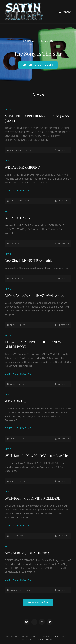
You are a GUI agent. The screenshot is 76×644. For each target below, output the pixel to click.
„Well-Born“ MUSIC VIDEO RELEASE (32, 498)
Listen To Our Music (40, 66)
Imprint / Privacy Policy (56, 636)
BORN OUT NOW (17, 218)
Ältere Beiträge (38, 603)
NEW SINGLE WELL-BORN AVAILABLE (34, 295)
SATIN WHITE (33, 636)
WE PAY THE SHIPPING (22, 167)
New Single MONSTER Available (29, 260)
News (8, 109)
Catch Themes (46, 639)
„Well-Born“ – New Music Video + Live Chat (37, 455)
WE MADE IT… (16, 401)
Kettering (64, 150)
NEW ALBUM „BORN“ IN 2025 (27, 553)
